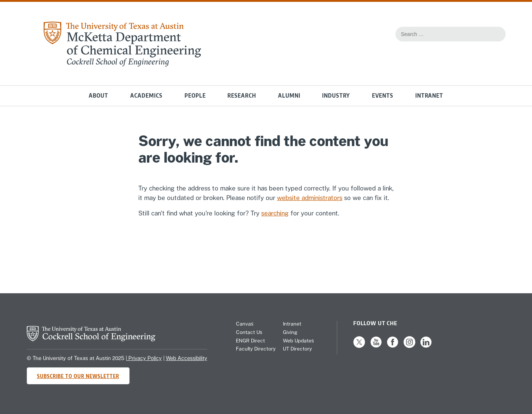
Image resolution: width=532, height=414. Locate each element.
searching (275, 213)
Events (383, 96)
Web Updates (298, 341)
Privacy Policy (144, 358)
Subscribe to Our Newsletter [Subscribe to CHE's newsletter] (78, 376)
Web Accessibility (187, 358)
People (195, 96)
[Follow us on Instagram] (409, 346)
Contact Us (249, 332)
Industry (336, 96)
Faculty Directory (256, 349)
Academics (146, 96)
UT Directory (297, 349)
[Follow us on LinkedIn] (426, 346)
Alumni (289, 96)
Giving (290, 332)
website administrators (310, 198)
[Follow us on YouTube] (376, 346)
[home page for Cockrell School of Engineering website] (91, 339)
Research (242, 96)
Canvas (245, 324)
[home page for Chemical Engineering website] (122, 64)
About (99, 96)
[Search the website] (496, 34)
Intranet (429, 96)
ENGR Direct (250, 341)
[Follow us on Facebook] (393, 346)
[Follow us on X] (359, 346)
